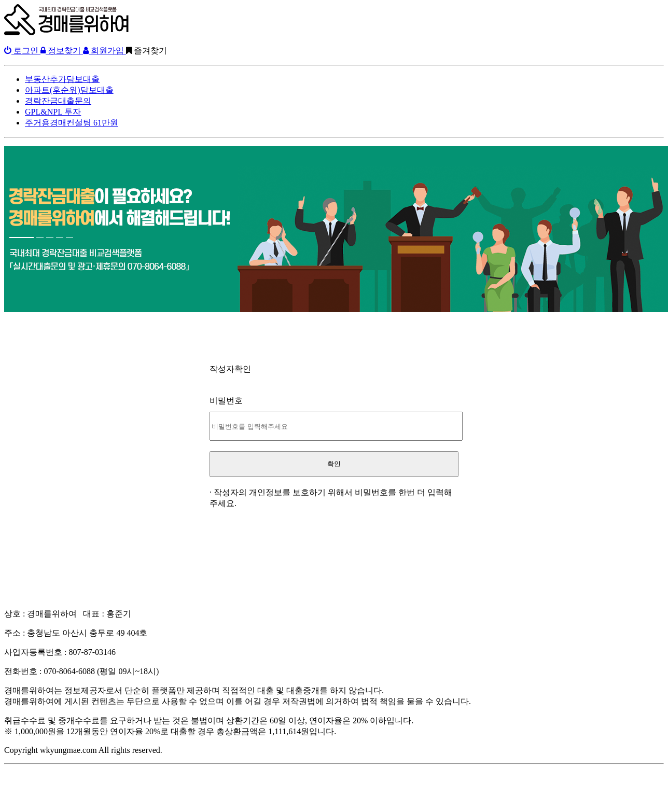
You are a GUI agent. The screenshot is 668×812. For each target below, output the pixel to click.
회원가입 (105, 51)
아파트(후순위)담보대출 (69, 90)
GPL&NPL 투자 (53, 112)
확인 (334, 464)
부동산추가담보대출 (62, 79)
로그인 (22, 51)
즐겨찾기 (147, 51)
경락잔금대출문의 (58, 101)
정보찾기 (62, 51)
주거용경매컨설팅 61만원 (72, 123)
